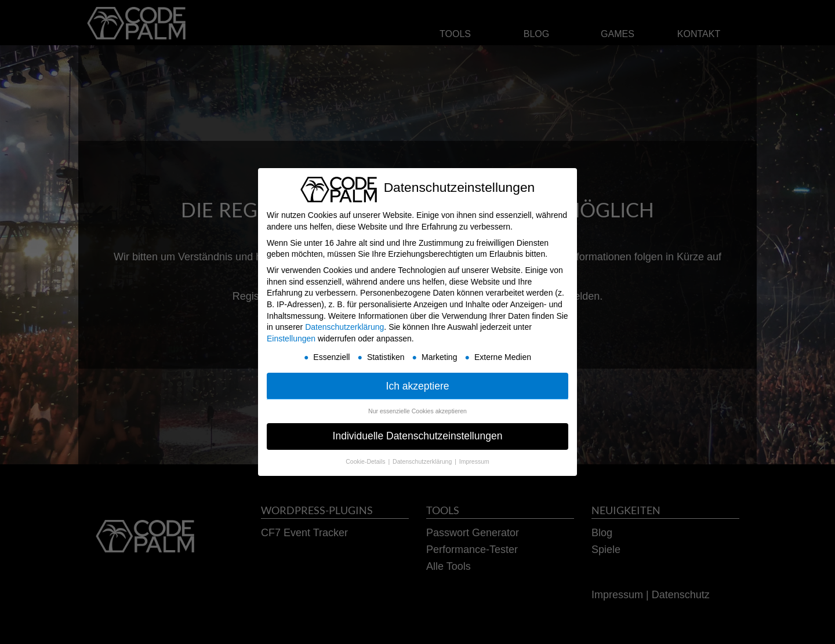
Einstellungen (291, 339)
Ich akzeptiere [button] (418, 386)
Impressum (474, 461)
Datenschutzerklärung (344, 327)
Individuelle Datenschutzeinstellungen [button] (418, 436)
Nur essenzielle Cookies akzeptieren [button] (418, 411)
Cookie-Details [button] (366, 461)
